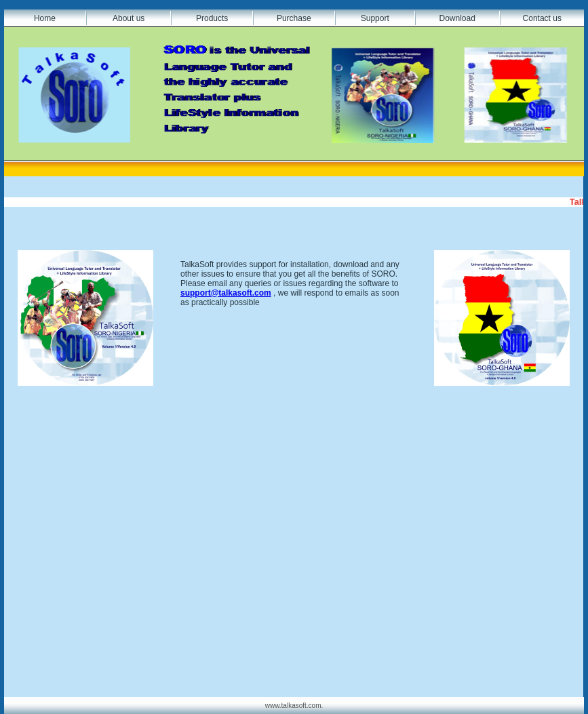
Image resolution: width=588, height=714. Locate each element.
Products (212, 18)
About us (129, 18)
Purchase (294, 18)
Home (45, 18)
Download (457, 18)
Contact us (542, 18)
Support (375, 18)
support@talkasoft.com (226, 293)
